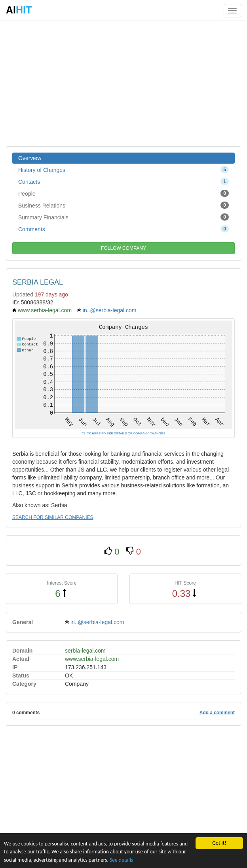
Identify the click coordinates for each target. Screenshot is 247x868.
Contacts (123, 181)
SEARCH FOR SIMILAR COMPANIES (53, 517)
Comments (123, 229)
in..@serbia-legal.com (110, 310)
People (123, 193)
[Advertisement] (123, 83)
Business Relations (123, 205)
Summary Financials (123, 217)
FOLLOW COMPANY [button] (123, 248)
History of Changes (123, 170)
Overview (30, 158)
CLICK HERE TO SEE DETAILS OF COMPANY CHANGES (123, 433)
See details (121, 860)
